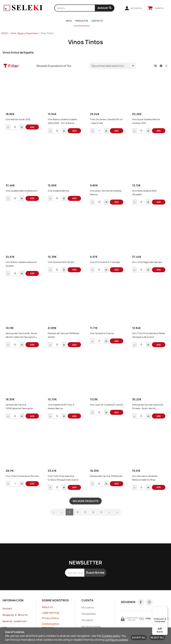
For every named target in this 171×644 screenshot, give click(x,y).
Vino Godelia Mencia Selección (23, 193)
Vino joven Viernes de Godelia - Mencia (107, 195)
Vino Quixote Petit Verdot (62, 266)
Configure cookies (116, 640)
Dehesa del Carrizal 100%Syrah (101, 487)
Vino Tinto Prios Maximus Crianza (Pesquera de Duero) (64, 487)
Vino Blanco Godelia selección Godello (22, 268)
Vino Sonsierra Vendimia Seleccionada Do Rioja (146, 487)
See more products (85, 510)
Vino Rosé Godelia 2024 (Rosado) (145, 195)
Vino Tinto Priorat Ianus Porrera (19, 487)
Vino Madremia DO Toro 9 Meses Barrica (62, 414)
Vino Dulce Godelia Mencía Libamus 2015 (147, 122)
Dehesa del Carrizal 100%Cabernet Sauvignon (20, 414)
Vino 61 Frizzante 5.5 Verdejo (106, 266)
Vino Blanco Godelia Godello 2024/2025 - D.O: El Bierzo (63, 122)
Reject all (157, 637)
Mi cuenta (88, 601)
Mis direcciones (91, 621)
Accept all (139, 637)
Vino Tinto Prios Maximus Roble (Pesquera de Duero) (148, 341)
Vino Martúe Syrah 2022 (19, 120)
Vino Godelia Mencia (59, 193)
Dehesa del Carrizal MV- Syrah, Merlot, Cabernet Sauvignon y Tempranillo (23, 341)
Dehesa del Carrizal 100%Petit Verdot (65, 341)
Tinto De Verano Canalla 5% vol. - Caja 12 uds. (105, 122)
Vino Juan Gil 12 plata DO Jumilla (104, 414)
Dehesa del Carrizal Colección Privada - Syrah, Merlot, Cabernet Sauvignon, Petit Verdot (149, 414)
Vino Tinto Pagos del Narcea (148, 266)
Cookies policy (111, 636)
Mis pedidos (89, 608)
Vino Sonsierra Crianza (103, 339)
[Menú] (166, 609)
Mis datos (87, 614)
